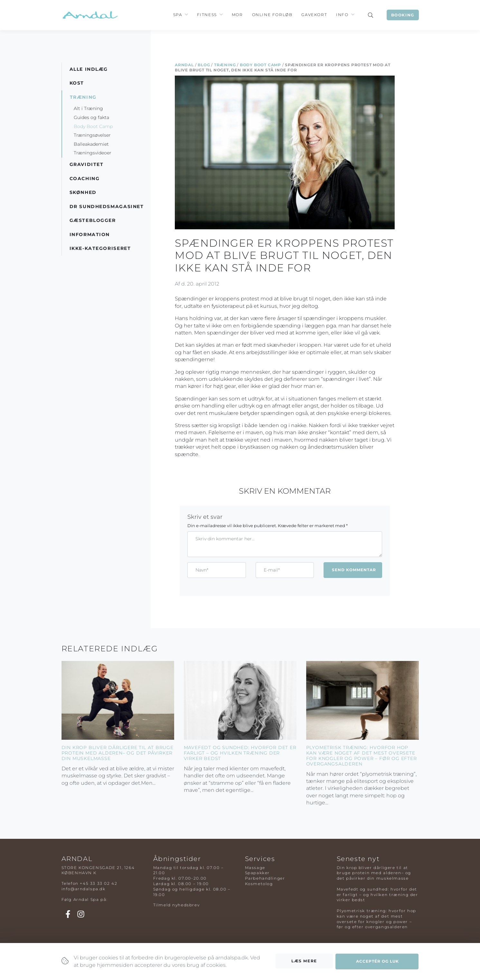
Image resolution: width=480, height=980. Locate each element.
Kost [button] (77, 83)
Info (342, 15)
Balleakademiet (91, 144)
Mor (237, 15)
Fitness (207, 15)
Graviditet (87, 164)
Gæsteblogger (93, 220)
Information (90, 234)
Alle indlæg (89, 69)
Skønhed (83, 192)
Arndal (184, 65)
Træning (225, 65)
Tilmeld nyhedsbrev (177, 905)
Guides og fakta (91, 117)
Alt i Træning (88, 108)
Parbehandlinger (265, 878)
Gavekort (314, 15)
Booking (403, 15)
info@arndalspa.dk (84, 889)
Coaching (85, 179)
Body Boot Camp (260, 65)
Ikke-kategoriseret (100, 248)
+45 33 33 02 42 (99, 883)
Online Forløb (272, 15)
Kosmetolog (259, 884)
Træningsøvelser (92, 135)
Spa (178, 15)
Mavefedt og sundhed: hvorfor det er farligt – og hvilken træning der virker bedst (240, 753)
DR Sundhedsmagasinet (107, 206)
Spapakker (257, 873)
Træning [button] (83, 97)
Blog (204, 65)
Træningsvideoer (93, 153)
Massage (255, 868)
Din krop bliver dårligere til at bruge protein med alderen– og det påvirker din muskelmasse (118, 753)
